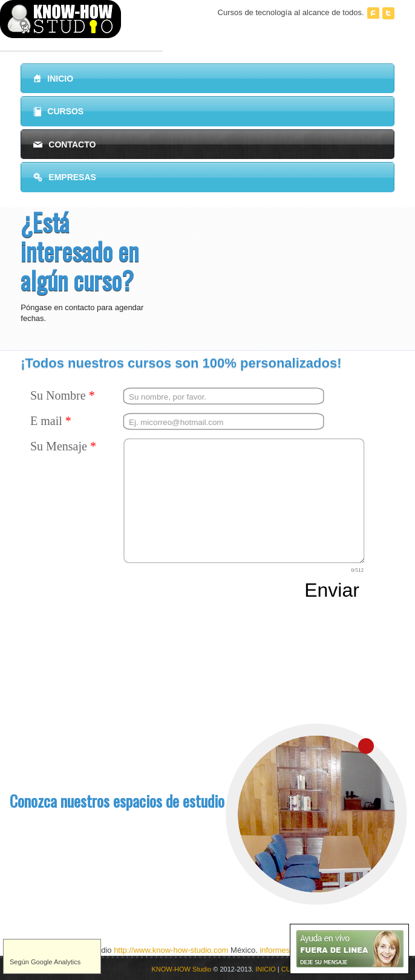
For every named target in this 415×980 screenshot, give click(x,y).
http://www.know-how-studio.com (171, 950)
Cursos (58, 112)
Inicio (53, 79)
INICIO (266, 969)
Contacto (64, 144)
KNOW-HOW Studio (181, 969)
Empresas (65, 177)
